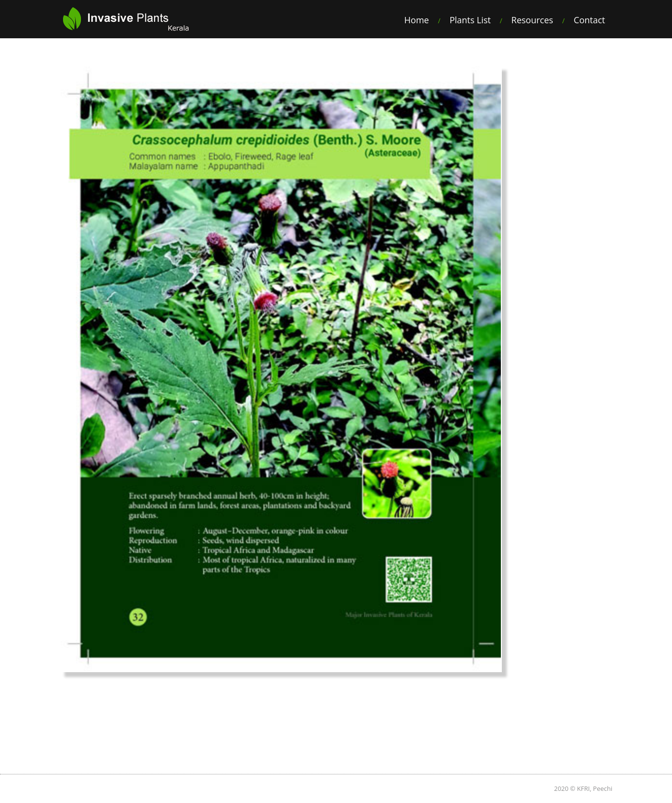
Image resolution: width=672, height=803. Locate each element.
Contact (589, 20)
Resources (532, 20)
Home (417, 20)
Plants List (470, 20)
